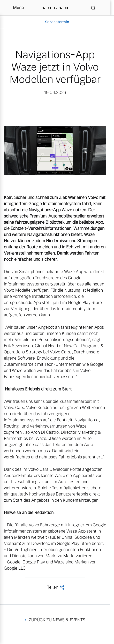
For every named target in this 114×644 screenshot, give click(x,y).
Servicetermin (57, 22)
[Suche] (93, 8)
